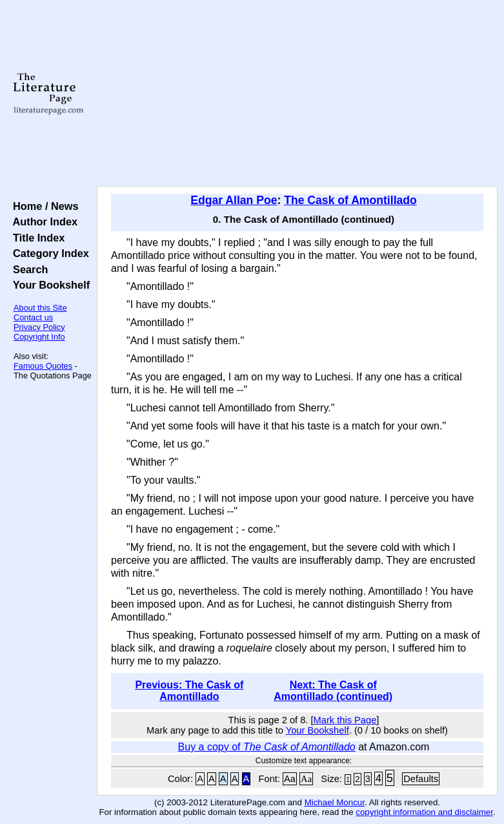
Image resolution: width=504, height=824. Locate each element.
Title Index (36, 238)
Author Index (42, 221)
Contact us (33, 317)
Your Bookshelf (48, 285)
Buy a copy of (267, 747)
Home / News (43, 206)
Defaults (421, 779)
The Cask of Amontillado (350, 200)
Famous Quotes (43, 366)
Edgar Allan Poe (234, 200)
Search (27, 269)
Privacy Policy (39, 327)
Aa (290, 779)
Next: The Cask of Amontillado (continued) (333, 691)
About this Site (40, 308)
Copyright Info (39, 337)
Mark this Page (345, 720)
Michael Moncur (335, 802)
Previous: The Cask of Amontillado (189, 691)
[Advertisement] (297, 94)
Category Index (48, 253)
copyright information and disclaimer (424, 812)
